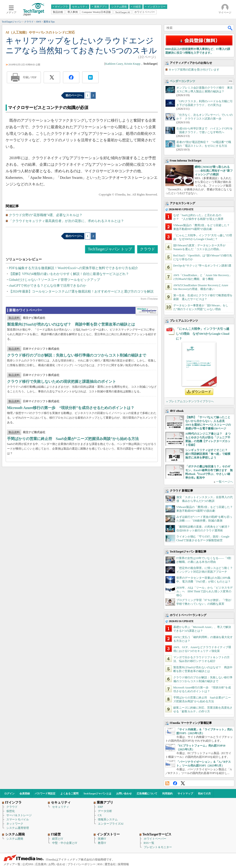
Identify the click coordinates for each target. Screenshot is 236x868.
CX (100, 815)
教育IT (102, 843)
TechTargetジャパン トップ (110, 249)
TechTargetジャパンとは (97, 793)
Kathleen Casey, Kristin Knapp (123, 64)
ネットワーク (15, 824)
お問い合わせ (124, 793)
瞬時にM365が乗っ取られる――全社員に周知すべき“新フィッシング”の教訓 (214, 171)
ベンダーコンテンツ (182, 81)
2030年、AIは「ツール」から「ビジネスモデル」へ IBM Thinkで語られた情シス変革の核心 (205, 591)
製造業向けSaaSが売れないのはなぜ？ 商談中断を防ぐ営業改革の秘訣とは (71, 324)
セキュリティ (61, 807)
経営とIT (58, 839)
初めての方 (204, 793)
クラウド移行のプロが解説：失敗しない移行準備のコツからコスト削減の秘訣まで (77, 355)
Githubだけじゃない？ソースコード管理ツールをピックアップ (55, 280)
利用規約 (167, 793)
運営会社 (110, 864)
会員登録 (25, 793)
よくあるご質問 (69, 793)
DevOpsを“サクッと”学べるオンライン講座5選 (202, 266)
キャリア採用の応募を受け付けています (194, 70)
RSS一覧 (149, 843)
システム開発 (15, 839)
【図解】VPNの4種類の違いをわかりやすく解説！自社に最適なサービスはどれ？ (69, 274)
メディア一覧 (12, 864)
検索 (230, 28)
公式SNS (28, 864)
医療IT (102, 839)
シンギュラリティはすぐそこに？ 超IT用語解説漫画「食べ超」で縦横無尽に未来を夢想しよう (208, 454)
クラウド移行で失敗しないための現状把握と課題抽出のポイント (62, 381)
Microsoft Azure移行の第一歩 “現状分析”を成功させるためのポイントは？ (71, 408)
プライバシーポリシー (81, 864)
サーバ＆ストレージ (19, 815)
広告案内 (41, 864)
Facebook (175, 783)
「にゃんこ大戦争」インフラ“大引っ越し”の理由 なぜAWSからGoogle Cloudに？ (203, 334)
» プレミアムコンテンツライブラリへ (190, 401)
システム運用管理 (18, 828)
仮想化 (11, 811)
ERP (101, 807)
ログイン (9, 793)
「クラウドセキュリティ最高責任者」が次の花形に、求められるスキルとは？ (66, 221)
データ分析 (105, 811)
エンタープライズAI (111, 824)
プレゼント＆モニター (158, 847)
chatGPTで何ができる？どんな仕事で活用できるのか (48, 286)
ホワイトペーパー (155, 839)
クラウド (147, 249)
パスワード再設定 (45, 793)
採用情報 (123, 864)
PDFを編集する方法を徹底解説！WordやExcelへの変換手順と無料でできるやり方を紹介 (74, 268)
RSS (167, 783)
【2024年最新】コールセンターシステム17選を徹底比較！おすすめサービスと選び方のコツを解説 (81, 291)
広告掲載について (147, 793)
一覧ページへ (224, 482)
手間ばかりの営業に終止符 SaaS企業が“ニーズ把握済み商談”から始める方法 (73, 439)
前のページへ (74, 95)
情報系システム (108, 819)
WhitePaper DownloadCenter (147, 311)
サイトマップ (185, 793)
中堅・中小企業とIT (65, 843)
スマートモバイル (18, 819)
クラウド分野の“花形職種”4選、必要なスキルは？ (46, 215)
